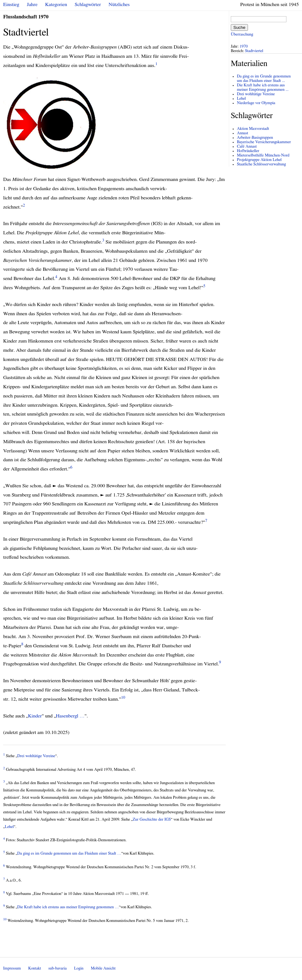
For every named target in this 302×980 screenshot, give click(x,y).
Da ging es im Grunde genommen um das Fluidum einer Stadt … (69, 853)
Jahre (32, 4)
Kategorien (56, 4)
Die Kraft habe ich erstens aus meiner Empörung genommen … (68, 907)
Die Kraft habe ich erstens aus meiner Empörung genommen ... (263, 87)
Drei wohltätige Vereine (36, 756)
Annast (242, 133)
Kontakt (35, 968)
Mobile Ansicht (103, 968)
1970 (244, 47)
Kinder (35, 716)
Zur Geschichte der (152, 820)
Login (79, 968)
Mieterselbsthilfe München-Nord (263, 155)
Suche (239, 27)
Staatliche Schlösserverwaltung (261, 164)
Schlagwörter (88, 4)
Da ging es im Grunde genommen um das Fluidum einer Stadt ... (264, 79)
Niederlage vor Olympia (256, 103)
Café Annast (247, 147)
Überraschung (242, 34)
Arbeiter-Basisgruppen (255, 138)
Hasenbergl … (70, 716)
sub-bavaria (57, 968)
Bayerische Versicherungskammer (264, 142)
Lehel (9, 827)
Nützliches (119, 4)
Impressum (12, 968)
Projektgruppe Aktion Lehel (259, 160)
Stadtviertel (254, 51)
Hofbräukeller (248, 151)
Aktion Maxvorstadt (253, 129)
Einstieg (11, 4)
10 (123, 698)
